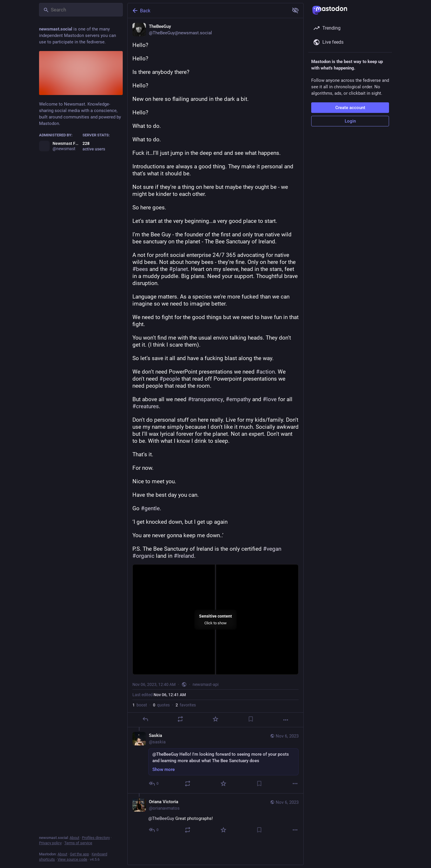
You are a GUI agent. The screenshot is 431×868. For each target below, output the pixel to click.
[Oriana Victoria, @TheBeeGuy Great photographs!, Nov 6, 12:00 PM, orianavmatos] (215, 816)
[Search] (81, 10)
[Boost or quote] (180, 719)
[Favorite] (215, 719)
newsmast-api (206, 684)
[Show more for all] (295, 10)
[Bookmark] (251, 719)
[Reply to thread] (154, 784)
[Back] (208, 11)
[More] (286, 720)
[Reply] (145, 719)
